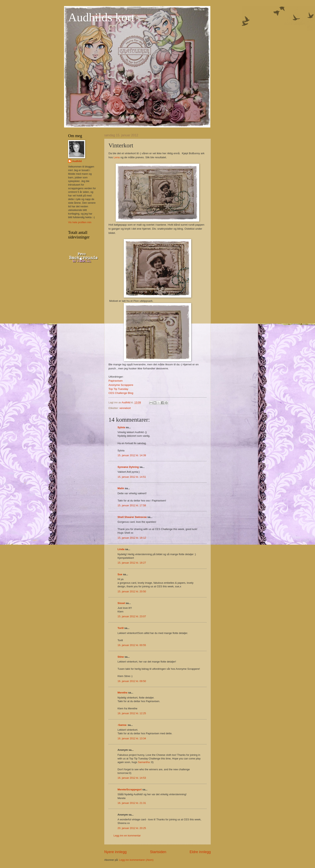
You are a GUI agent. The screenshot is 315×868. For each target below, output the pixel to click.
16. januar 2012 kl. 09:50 (132, 681)
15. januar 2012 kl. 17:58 (132, 505)
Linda (121, 549)
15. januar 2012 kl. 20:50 (132, 591)
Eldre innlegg (200, 852)
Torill (121, 628)
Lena (117, 157)
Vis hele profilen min (80, 222)
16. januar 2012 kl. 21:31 (132, 803)
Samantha (144, 762)
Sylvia (121, 427)
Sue (120, 574)
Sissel (121, 603)
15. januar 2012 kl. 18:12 (132, 538)
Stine (121, 657)
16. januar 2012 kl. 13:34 (132, 738)
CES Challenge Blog (121, 393)
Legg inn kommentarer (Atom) (136, 860)
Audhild (77, 161)
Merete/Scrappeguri (130, 789)
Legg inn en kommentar (127, 836)
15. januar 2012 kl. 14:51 (132, 477)
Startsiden (158, 852)
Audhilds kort (101, 17)
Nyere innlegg (115, 852)
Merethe (122, 693)
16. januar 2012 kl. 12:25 (132, 713)
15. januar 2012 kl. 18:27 (132, 563)
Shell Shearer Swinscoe (132, 517)
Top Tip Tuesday (118, 389)
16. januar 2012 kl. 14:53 (132, 778)
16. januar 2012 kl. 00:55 (132, 645)
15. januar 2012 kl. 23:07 (132, 616)
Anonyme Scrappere (121, 385)
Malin (121, 488)
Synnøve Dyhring (128, 467)
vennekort (125, 408)
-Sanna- (122, 725)
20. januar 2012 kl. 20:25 (132, 828)
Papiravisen (116, 381)
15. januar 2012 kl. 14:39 (132, 455)
